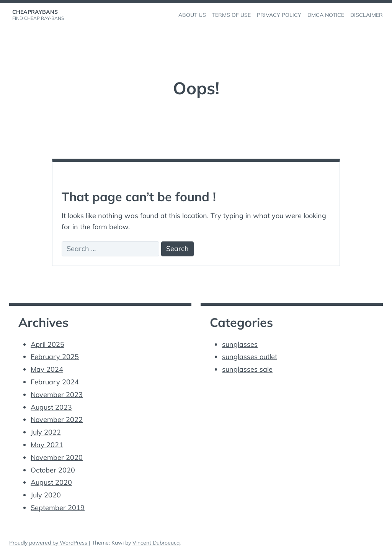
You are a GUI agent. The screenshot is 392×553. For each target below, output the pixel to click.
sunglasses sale (247, 369)
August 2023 (51, 407)
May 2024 (47, 369)
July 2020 (46, 495)
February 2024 (55, 382)
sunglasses (240, 344)
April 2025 (47, 344)
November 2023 (57, 395)
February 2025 (55, 357)
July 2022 (46, 432)
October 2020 (53, 470)
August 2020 (51, 482)
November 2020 (57, 457)
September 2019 (58, 508)
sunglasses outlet (250, 357)
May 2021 (47, 445)
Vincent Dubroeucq (156, 543)
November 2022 (57, 419)
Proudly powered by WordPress (49, 543)
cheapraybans (35, 12)
